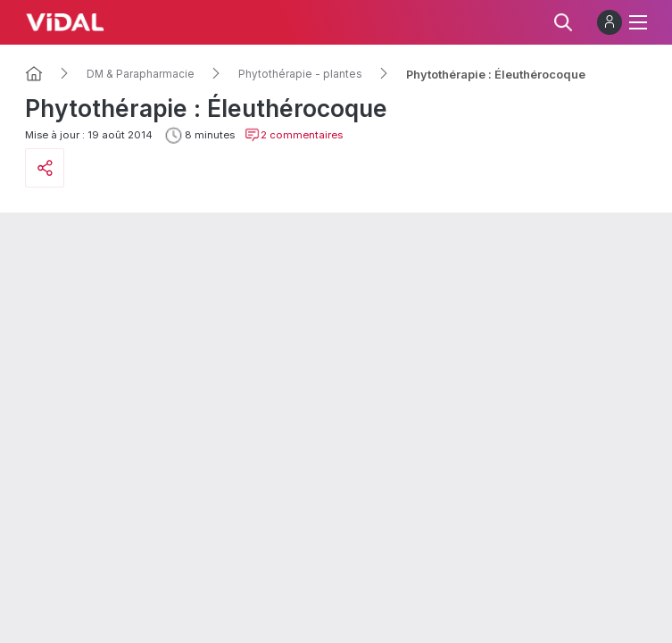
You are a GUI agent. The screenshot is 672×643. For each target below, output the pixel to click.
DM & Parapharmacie (141, 74)
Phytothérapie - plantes (300, 74)
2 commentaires (294, 135)
